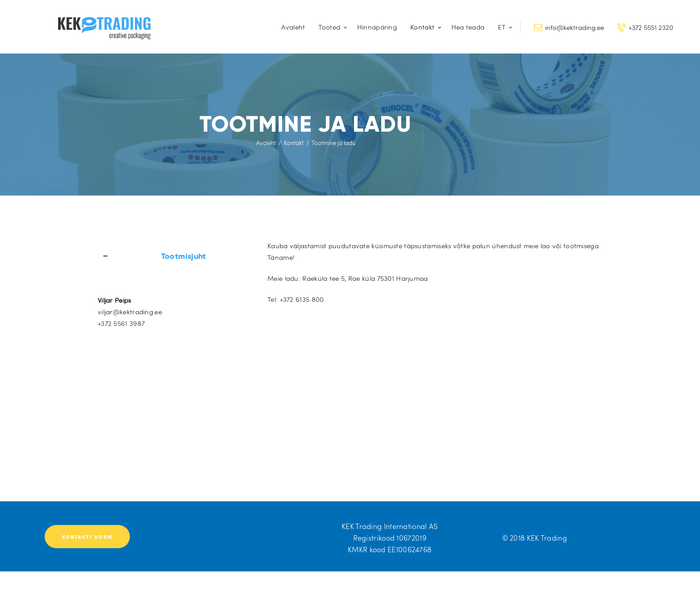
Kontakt (294, 143)
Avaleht (266, 143)
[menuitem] (503, 27)
